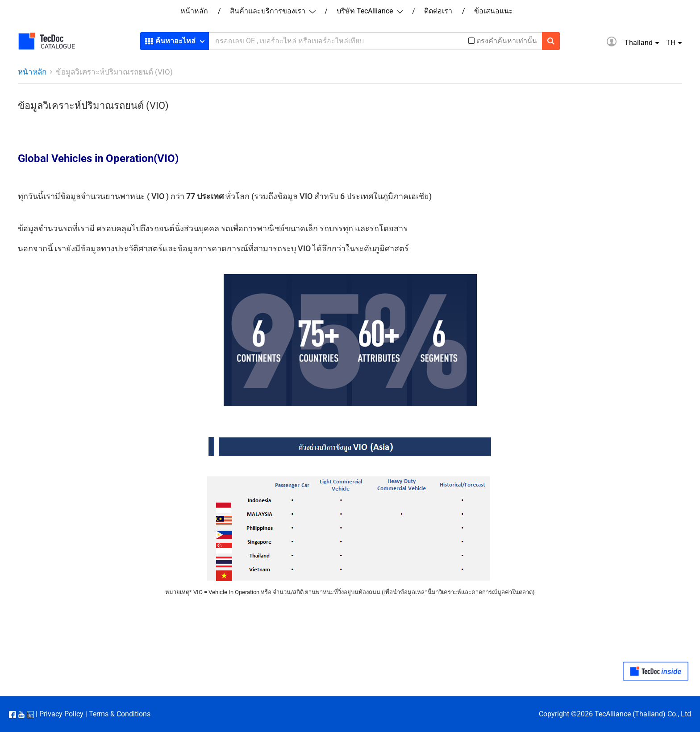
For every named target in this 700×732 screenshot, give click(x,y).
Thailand (639, 43)
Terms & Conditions (120, 714)
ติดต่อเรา (438, 11)
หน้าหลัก (194, 11)
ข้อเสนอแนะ (494, 11)
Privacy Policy (61, 714)
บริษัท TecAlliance (369, 11)
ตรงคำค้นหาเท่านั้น (507, 41)
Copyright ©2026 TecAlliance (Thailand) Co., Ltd (615, 714)
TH (671, 43)
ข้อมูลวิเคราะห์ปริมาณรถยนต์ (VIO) (114, 72)
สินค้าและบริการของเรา (272, 11)
